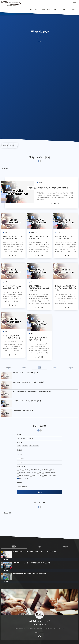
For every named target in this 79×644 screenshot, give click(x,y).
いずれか (27, 479)
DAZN (25, 470)
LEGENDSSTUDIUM (49, 476)
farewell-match (34, 470)
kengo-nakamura (36, 476)
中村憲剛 (25, 446)
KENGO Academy (23, 476)
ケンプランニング (34, 446)
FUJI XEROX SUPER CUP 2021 (27, 473)
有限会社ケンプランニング (39, 621)
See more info (40, 633)
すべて (20, 479)
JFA (39, 473)
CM (19, 470)
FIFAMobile (44, 470)
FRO (19, 446)
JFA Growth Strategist (49, 473)
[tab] (9, 368)
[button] (74, 3)
